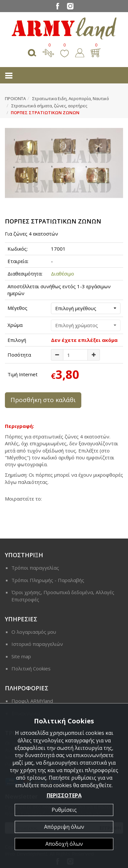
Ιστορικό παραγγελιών (37, 644)
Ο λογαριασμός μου (34, 632)
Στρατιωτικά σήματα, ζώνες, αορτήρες (49, 106)
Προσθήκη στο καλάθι (43, 400)
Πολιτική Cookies (31, 668)
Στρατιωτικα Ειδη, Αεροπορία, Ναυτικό (71, 98)
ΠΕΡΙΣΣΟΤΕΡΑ (64, 795)
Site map (21, 656)
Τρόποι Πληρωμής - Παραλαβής (48, 580)
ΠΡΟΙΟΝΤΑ (15, 98)
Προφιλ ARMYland (32, 701)
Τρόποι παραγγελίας (35, 568)
